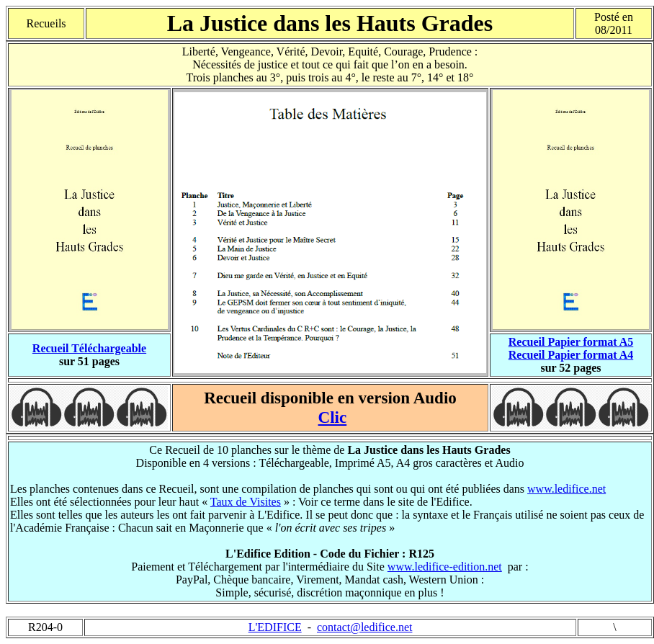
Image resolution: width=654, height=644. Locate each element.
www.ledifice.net (566, 489)
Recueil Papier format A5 (571, 342)
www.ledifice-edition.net (445, 567)
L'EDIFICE (275, 627)
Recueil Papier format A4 (571, 355)
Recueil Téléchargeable (89, 348)
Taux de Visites (246, 502)
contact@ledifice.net (364, 627)
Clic (333, 417)
